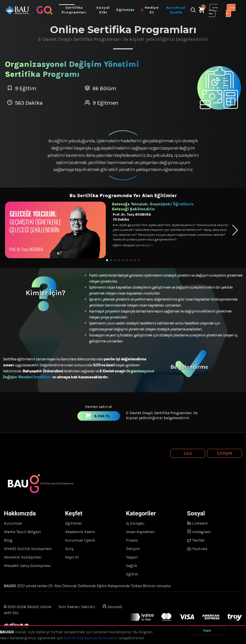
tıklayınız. (148, 245)
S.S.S (188, 453)
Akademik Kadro (80, 532)
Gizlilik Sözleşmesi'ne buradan (91, 638)
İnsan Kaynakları (141, 532)
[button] (107, 260)
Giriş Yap (213, 10)
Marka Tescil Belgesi (22, 532)
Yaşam (132, 557)
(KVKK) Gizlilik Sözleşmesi (28, 549)
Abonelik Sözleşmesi (23, 557)
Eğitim (132, 574)
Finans (132, 540)
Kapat (207, 631)
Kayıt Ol (231, 10)
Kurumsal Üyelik (80, 540)
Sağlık (132, 566)
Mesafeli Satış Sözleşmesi (27, 566)
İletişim (225, 453)
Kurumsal (13, 523)
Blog (8, 540)
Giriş (69, 549)
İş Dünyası (135, 523)
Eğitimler (74, 523)
